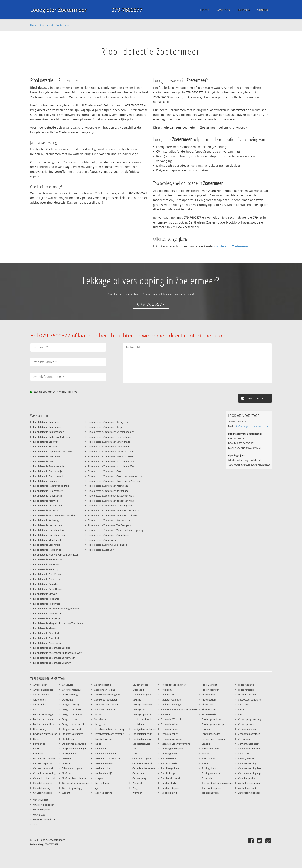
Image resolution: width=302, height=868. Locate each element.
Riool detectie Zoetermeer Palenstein (108, 486)
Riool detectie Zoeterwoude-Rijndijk (107, 545)
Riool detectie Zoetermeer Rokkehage (108, 491)
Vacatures (243, 704)
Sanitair (206, 729)
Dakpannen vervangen (74, 748)
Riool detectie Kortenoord (47, 510)
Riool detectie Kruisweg (46, 520)
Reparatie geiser (170, 724)
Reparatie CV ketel (171, 719)
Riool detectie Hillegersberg (48, 491)
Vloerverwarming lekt (250, 768)
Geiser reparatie (102, 685)
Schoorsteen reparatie (214, 739)
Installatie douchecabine (107, 758)
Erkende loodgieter (72, 768)
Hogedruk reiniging (104, 739)
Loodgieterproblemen (144, 729)
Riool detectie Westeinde (47, 633)
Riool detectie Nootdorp (46, 564)
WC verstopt (40, 815)
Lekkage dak (139, 709)
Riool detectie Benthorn (46, 422)
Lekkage (137, 700)
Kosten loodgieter (142, 695)
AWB (36, 709)
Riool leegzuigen (170, 768)
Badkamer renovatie (44, 719)
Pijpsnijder (138, 783)
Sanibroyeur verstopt (213, 724)
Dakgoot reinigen (71, 709)
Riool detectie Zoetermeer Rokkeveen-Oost (111, 496)
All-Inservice (40, 704)
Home (34, 25)
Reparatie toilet (169, 734)
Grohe (97, 714)
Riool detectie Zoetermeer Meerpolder (108, 446)
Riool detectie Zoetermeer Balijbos (52, 648)
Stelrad (206, 763)
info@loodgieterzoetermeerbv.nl (252, 426)
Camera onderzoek (43, 768)
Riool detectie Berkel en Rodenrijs (51, 437)
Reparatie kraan (170, 729)
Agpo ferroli (40, 700)
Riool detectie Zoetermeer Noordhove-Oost (111, 461)
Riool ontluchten (170, 783)
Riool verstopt (209, 685)
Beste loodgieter (42, 729)
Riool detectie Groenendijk (48, 471)
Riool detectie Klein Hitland (48, 505)
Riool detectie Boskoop (46, 446)
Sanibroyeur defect (212, 719)
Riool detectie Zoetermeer (55, 25)
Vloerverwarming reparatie (252, 773)
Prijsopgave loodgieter (173, 685)
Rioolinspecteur (210, 690)
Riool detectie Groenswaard (48, 476)
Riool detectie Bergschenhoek (49, 432)
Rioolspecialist (210, 700)
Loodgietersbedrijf (142, 734)
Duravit (66, 763)
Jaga (96, 788)
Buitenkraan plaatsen (45, 758)
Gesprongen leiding (105, 690)
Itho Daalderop (102, 783)
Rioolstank (208, 704)
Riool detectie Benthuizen (47, 427)
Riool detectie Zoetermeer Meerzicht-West (110, 456)
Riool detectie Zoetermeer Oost (105, 471)
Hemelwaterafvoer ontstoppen (111, 729)
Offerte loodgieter (142, 758)
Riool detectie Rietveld (45, 594)
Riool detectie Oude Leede (48, 579)
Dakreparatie (69, 754)
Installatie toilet (102, 768)
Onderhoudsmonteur (144, 768)
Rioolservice (208, 695)
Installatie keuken (103, 763)
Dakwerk (67, 758)
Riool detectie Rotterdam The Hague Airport (57, 609)
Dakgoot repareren (72, 719)
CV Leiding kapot (42, 793)
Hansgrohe (100, 724)
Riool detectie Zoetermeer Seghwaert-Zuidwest (113, 515)
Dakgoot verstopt (72, 729)
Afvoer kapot (40, 685)
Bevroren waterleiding (45, 734)
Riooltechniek (209, 709)
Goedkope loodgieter (105, 700)
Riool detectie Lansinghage (48, 525)
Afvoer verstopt (42, 695)
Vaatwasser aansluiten (250, 700)
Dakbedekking (70, 695)
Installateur (100, 748)
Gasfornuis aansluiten (74, 778)
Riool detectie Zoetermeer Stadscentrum (110, 520)
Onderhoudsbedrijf (143, 763)
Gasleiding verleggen (73, 788)
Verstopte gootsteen (249, 734)
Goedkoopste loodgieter (107, 695)
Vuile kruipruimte (247, 778)
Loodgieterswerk (141, 744)
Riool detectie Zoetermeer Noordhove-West (111, 466)
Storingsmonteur (211, 773)
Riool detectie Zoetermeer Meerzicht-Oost (110, 452)
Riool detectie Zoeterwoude (103, 540)
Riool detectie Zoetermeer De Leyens (108, 422)
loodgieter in (231, 246)
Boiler (36, 739)
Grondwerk (100, 719)
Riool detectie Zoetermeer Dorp (105, 427)
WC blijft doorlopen (44, 805)
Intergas (98, 778)
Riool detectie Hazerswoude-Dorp (51, 486)
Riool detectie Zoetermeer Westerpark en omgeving (116, 530)
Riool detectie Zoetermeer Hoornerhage (109, 437)
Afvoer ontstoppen (43, 690)
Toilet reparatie (246, 685)
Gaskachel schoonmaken (75, 783)
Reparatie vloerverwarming (176, 744)
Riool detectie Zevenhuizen (48, 638)
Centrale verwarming (44, 773)
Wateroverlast (41, 800)
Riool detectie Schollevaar (47, 614)
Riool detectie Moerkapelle (48, 540)
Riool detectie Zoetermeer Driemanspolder (111, 432)
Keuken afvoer (140, 685)
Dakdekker (68, 700)
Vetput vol (244, 754)
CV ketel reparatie (43, 783)
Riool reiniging (169, 793)
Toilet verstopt (246, 690)
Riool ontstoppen (171, 788)
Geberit (66, 793)
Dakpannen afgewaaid (74, 744)
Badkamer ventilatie (44, 724)
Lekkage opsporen (142, 714)
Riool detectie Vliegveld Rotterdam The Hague (58, 623)
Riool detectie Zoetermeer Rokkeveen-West (111, 501)
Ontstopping (139, 778)
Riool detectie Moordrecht (47, 545)
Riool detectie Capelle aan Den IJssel (53, 452)
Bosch (36, 748)
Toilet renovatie (210, 793)
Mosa (135, 748)
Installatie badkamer (105, 754)
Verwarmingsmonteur (250, 748)
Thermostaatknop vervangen (217, 783)
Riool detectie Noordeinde (47, 559)
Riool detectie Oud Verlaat (47, 574)
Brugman (38, 754)
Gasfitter (67, 773)
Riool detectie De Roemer (47, 456)
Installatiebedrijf (103, 773)
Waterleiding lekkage (249, 793)
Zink (35, 824)
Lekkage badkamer (143, 704)
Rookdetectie (209, 714)
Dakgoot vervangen (73, 734)
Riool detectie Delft (44, 461)
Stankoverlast (209, 758)
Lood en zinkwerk (142, 719)
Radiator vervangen (172, 704)
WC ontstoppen (42, 810)
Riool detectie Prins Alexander (49, 589)
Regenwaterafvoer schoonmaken (179, 709)
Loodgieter (138, 724)
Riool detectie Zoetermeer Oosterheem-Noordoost (115, 476)
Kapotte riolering (103, 793)
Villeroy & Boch (246, 758)
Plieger (136, 788)
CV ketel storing (42, 788)
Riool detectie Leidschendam (49, 530)
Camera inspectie (42, 763)
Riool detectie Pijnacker (46, 584)
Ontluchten (139, 773)
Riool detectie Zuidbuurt (101, 550)
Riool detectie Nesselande (47, 550)
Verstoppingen (246, 724)
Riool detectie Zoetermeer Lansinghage (109, 442)
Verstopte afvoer (247, 729)
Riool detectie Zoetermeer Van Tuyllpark (109, 525)
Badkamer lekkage (43, 714)
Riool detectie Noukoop (46, 569)
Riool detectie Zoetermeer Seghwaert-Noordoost (114, 510)
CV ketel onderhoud (44, 778)
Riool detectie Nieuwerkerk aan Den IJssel (55, 555)
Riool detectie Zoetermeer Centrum (52, 663)
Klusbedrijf (138, 690)
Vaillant (242, 709)
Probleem (166, 690)
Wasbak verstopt (247, 788)
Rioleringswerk (169, 754)
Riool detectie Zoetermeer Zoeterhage (108, 535)
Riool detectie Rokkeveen (47, 604)
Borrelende (39, 744)
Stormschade (209, 778)
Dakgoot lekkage (71, 704)
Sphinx (206, 754)
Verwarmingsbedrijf (249, 744)
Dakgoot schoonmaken (75, 724)
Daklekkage (68, 739)
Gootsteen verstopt (104, 709)
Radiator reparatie (171, 700)
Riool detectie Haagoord (46, 481)
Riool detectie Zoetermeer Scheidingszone (111, 505)
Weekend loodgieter (44, 819)
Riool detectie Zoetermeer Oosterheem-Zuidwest (114, 481)
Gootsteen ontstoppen (106, 704)
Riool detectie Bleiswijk (46, 442)
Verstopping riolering (249, 719)
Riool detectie (169, 758)
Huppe (98, 744)
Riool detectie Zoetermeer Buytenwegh (54, 658)
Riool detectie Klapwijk (46, 501)
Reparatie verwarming (173, 739)
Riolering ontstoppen (173, 748)
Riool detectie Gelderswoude (49, 466)
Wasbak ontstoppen (249, 783)
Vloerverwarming (247, 763)
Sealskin (206, 744)
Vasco (241, 714)
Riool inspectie (169, 763)
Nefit (135, 754)
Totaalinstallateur (247, 695)
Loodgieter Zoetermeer (58, 10)
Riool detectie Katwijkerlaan (48, 496)
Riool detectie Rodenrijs (46, 599)
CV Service (68, 685)
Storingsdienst (210, 768)
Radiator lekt (168, 695)
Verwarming (245, 739)
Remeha (165, 714)
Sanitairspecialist (211, 734)
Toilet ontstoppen (211, 788)
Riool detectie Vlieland (45, 628)
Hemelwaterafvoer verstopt (109, 734)
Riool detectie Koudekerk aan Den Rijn (54, 515)
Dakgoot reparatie (72, 714)
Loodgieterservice (142, 739)
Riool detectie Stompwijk (47, 618)
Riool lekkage (168, 773)
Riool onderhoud (170, 778)
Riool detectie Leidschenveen (49, 535)
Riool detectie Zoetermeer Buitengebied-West (58, 653)
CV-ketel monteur (72, 690)
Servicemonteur (210, 748)
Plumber (137, 793)
